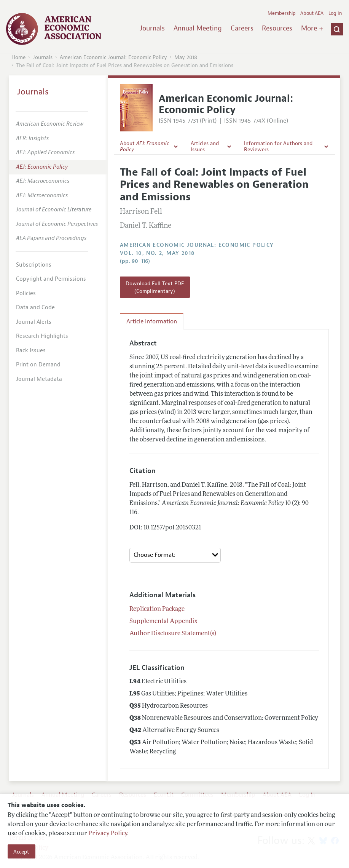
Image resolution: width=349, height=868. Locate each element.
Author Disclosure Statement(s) (173, 634)
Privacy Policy (108, 834)
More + (312, 28)
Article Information (152, 321)
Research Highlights (42, 336)
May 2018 (186, 57)
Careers (242, 28)
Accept (21, 852)
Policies (26, 293)
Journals (152, 28)
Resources (277, 28)
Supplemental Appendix (163, 622)
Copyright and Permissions (51, 279)
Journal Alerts (34, 322)
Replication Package (157, 609)
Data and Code (35, 308)
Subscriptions (34, 265)
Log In (335, 13)
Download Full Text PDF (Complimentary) (155, 287)
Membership (282, 13)
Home (18, 57)
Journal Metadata (39, 379)
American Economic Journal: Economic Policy (113, 57)
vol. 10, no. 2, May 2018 (157, 253)
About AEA (312, 13)
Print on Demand (38, 365)
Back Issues (31, 351)
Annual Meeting (198, 28)
